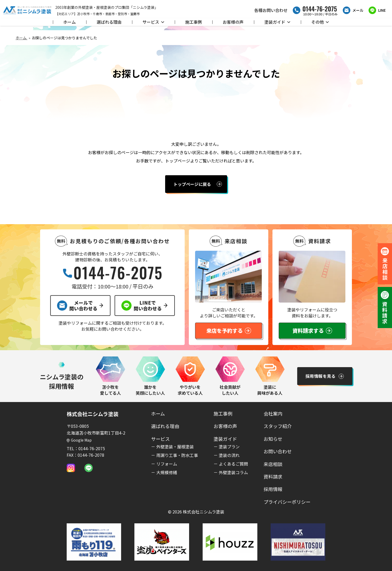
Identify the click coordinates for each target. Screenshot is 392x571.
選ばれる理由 (109, 22)
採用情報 (273, 489)
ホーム (70, 22)
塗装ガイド (277, 22)
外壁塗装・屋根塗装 (175, 447)
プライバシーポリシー (287, 502)
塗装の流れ (229, 455)
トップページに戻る (192, 184)
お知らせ (273, 439)
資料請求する (312, 331)
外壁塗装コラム (233, 472)
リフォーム (167, 464)
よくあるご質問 (233, 464)
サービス (153, 22)
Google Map (79, 440)
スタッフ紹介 (278, 426)
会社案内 (273, 413)
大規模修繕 (167, 472)
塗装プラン (229, 447)
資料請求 (273, 476)
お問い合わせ (278, 451)
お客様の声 (233, 22)
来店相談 (273, 464)
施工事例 (194, 22)
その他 (320, 22)
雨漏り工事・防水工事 (177, 455)
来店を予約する (229, 331)
